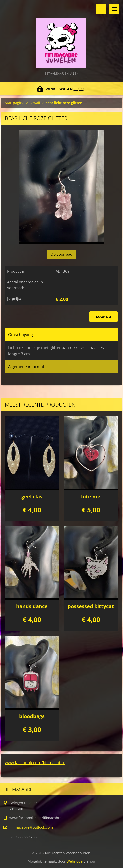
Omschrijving (21, 335)
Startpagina (15, 103)
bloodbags (32, 716)
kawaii (35, 103)
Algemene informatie (28, 367)
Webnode (75, 861)
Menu (114, 9)
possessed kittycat (91, 606)
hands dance (32, 606)
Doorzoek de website (101, 9)
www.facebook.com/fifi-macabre (35, 763)
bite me (91, 497)
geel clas (32, 497)
